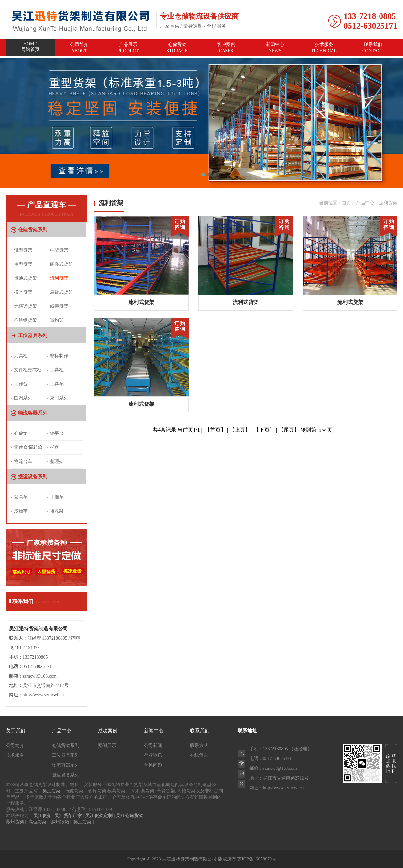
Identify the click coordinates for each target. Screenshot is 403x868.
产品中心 (365, 203)
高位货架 (38, 822)
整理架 (57, 461)
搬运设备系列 (33, 477)
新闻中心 (275, 48)
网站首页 (30, 48)
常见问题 (153, 765)
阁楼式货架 (61, 264)
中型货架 (59, 250)
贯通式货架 (25, 278)
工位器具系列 (33, 335)
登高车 (21, 497)
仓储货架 (177, 48)
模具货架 (23, 292)
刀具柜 (21, 356)
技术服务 (324, 48)
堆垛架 (57, 511)
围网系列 (23, 398)
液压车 (21, 511)
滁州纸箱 (60, 822)
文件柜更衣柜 (28, 370)
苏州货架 (15, 822)
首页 (347, 203)
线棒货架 (59, 306)
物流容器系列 (33, 413)
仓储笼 (21, 433)
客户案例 (226, 48)
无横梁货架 (25, 306)
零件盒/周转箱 (28, 447)
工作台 (21, 384)
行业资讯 (153, 755)
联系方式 (199, 746)
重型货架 (23, 264)
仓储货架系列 (33, 230)
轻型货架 (23, 250)
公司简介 (79, 48)
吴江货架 (52, 791)
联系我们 (373, 48)
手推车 (57, 497)
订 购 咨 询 (180, 224)
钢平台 (57, 433)
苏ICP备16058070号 (257, 859)
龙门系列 (59, 398)
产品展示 (128, 48)
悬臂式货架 (61, 292)
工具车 (57, 384)
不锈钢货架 (25, 320)
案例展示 (107, 746)
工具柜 (57, 370)
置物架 (57, 320)
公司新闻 (153, 746)
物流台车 (23, 461)
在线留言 (199, 755)
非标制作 (59, 356)
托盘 (54, 447)
